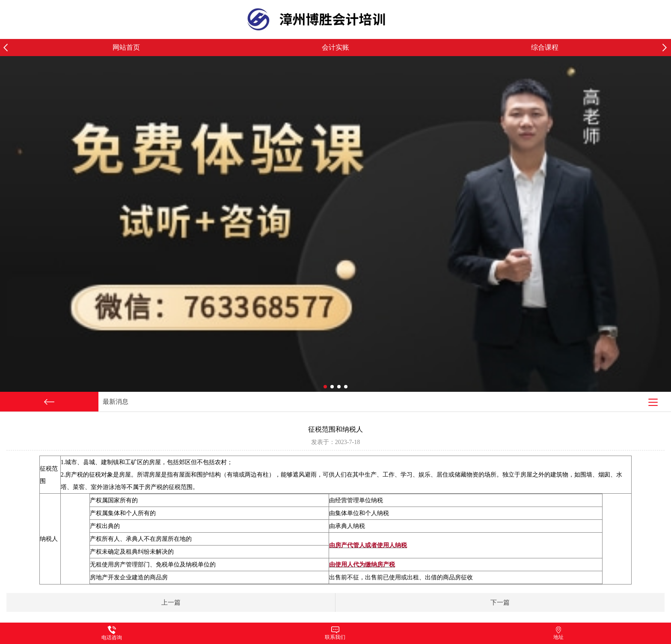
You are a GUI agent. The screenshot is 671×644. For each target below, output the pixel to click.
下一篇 (500, 602)
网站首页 (126, 47)
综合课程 (545, 47)
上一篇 (171, 602)
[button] (667, 48)
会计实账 (335, 47)
